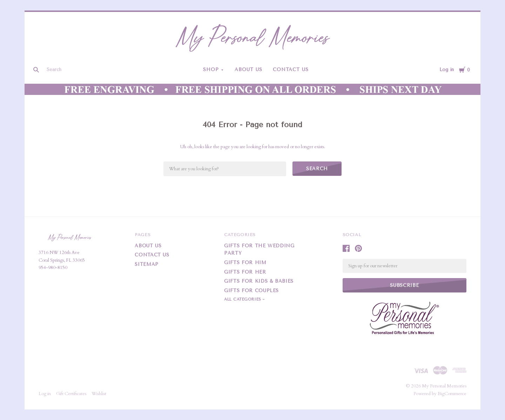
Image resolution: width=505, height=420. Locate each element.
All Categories (243, 299)
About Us (248, 70)
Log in (447, 70)
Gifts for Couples (251, 291)
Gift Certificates (71, 394)
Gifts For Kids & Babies (259, 281)
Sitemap (147, 264)
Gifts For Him (245, 263)
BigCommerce (452, 394)
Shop (211, 70)
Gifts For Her (245, 272)
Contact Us (291, 70)
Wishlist (99, 394)
